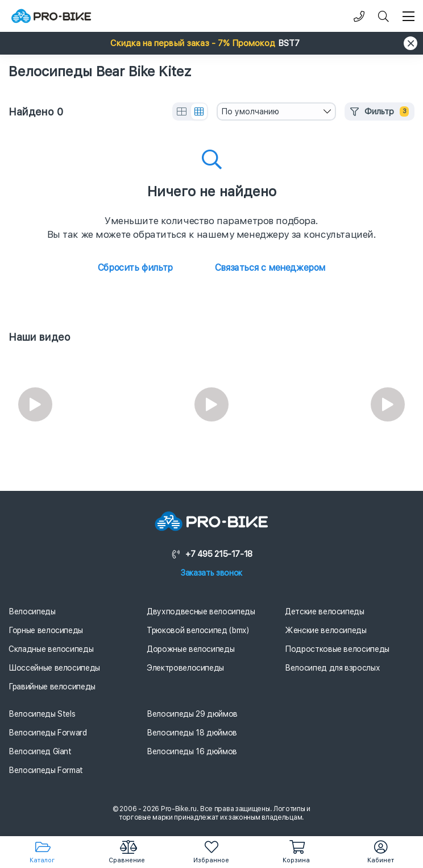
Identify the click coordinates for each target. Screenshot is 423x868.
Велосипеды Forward (48, 733)
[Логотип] (51, 16)
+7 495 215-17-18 (212, 554)
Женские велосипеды (326, 630)
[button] (212, 43)
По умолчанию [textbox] (250, 111)
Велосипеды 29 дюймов (192, 714)
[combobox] (276, 111)
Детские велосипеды (325, 611)
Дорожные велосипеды (190, 649)
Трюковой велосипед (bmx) (198, 630)
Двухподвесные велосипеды (201, 611)
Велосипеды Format (46, 770)
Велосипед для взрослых (332, 668)
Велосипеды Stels (42, 714)
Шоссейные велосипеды (54, 668)
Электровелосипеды (185, 668)
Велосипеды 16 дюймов (192, 751)
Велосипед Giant (40, 751)
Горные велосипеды (46, 630)
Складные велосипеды (51, 649)
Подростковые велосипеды (337, 649)
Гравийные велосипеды (52, 687)
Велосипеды (32, 611)
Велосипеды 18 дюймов (192, 733)
